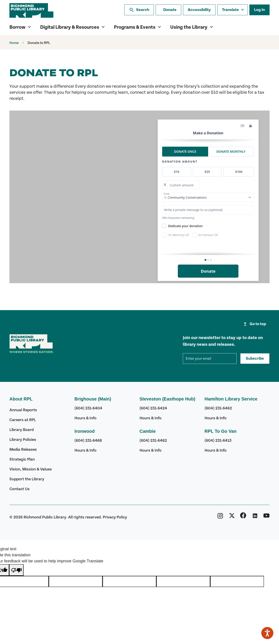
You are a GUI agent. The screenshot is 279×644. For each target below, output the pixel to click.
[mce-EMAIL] (210, 359)
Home (14, 43)
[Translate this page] (232, 10)
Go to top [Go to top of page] (254, 324)
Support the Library (27, 479)
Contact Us (20, 489)
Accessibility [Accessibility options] (199, 10)
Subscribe (255, 359)
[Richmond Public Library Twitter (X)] (232, 517)
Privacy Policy (115, 517)
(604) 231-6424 (153, 408)
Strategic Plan (22, 459)
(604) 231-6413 (218, 441)
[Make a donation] (168, 10)
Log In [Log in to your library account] (259, 10)
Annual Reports (23, 410)
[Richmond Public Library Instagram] (220, 517)
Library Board (22, 430)
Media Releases (23, 449)
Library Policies (23, 440)
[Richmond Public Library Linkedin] (255, 517)
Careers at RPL (23, 420)
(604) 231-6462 (153, 441)
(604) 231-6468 (88, 441)
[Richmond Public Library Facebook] (243, 517)
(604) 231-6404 (88, 408)
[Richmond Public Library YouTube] (266, 517)
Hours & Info (85, 418)
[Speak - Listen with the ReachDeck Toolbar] (267, 633)
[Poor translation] (16, 570)
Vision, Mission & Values (31, 469)
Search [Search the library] (139, 10)
